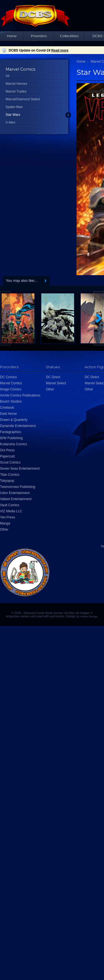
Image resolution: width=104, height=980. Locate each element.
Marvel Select (56, 383)
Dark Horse (8, 414)
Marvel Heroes (16, 84)
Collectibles (69, 36)
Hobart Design (89, 616)
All (7, 76)
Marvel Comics (11, 383)
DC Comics (8, 377)
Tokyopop (7, 481)
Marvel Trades (16, 91)
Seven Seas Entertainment (20, 469)
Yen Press (7, 517)
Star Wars (13, 115)
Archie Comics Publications (20, 395)
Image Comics (11, 389)
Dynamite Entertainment (18, 426)
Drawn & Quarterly (14, 420)
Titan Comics (10, 475)
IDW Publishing (11, 438)
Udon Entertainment (15, 493)
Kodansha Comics (13, 444)
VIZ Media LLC (11, 511)
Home (12, 36)
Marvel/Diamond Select (23, 99)
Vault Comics (10, 505)
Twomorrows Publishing (18, 487)
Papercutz (7, 456)
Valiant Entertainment (16, 499)
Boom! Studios (11, 401)
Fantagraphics (11, 432)
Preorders (39, 36)
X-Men (10, 122)
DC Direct (53, 377)
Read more (60, 50)
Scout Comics (10, 462)
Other (4, 529)
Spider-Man (14, 107)
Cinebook (7, 408)
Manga (5, 523)
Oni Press (7, 450)
